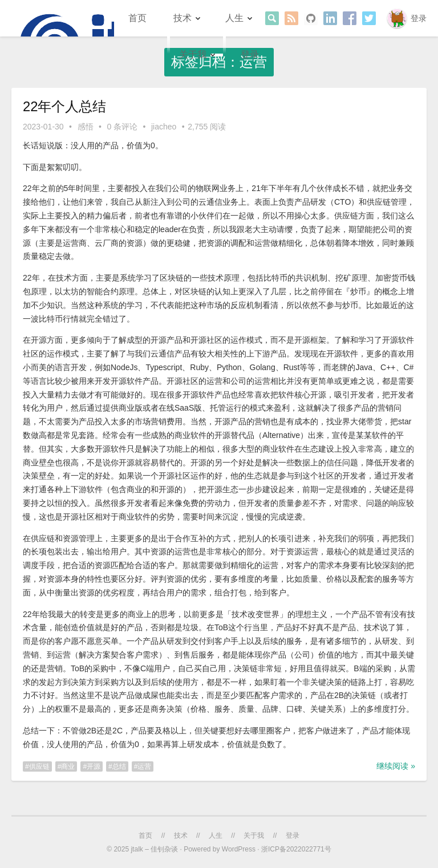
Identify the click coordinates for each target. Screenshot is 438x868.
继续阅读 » (396, 766)
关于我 (193, 54)
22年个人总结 (64, 106)
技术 (182, 18)
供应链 (39, 766)
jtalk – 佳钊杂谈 (154, 849)
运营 (144, 766)
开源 (94, 766)
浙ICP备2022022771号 (296, 849)
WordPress (239, 849)
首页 (137, 18)
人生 (234, 18)
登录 (419, 18)
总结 (119, 766)
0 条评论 (122, 127)
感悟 (86, 127)
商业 (68, 766)
